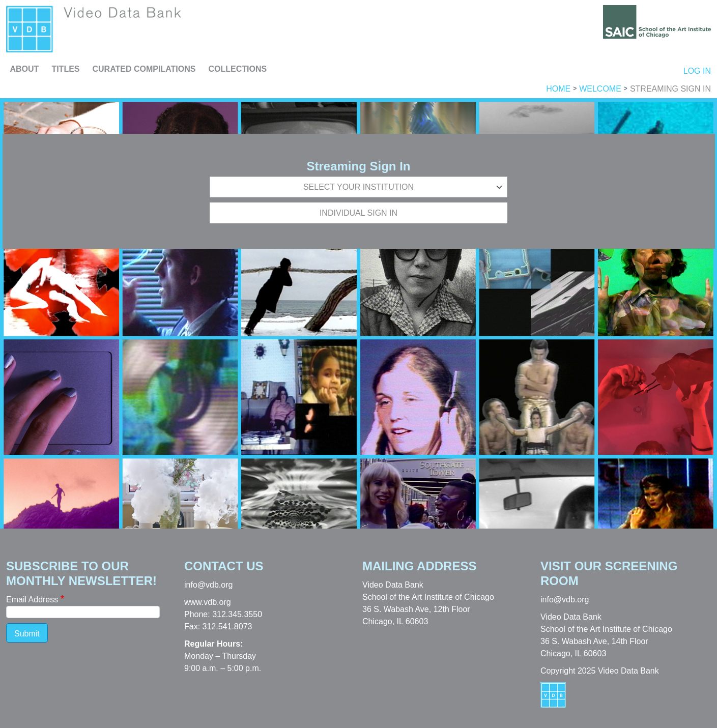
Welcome (600, 89)
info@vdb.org (208, 585)
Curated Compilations (144, 69)
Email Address (32, 600)
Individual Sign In (358, 213)
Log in (697, 71)
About (25, 69)
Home (558, 89)
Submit (27, 634)
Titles (65, 69)
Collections (237, 69)
